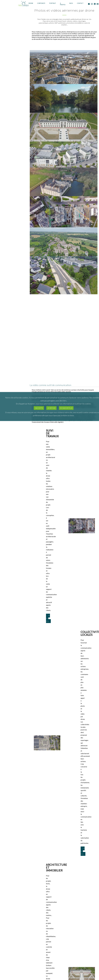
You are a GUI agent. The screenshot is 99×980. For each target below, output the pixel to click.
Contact (80, 3)
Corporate (41, 3)
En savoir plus (66, 408)
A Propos (63, 4)
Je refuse (51, 408)
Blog (71, 3)
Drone (31, 3)
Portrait (53, 3)
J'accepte (39, 408)
